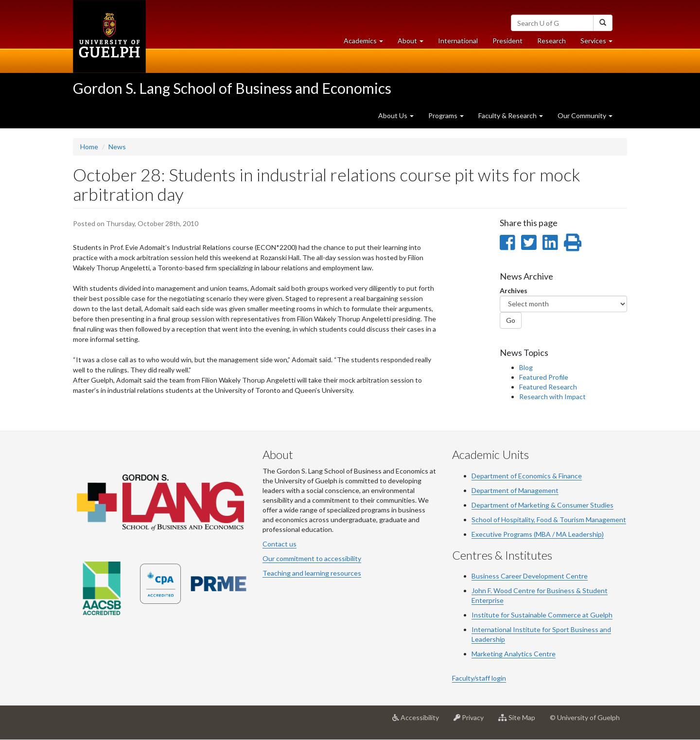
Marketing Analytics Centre (514, 654)
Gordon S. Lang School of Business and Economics (232, 88)
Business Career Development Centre (530, 576)
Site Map (520, 721)
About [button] (414, 43)
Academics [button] (367, 43)
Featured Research (548, 387)
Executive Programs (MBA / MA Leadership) (538, 534)
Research (555, 43)
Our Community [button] (585, 115)
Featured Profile (544, 377)
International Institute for (512, 629)
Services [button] (600, 43)
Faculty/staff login (479, 678)
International (458, 41)
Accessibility (419, 721)
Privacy (472, 721)
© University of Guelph (585, 717)
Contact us (280, 544)
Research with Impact (552, 396)
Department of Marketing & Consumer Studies (542, 505)
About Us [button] (396, 115)
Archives (514, 291)
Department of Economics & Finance (527, 476)
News (117, 147)
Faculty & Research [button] (511, 115)
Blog (526, 367)
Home (89, 147)
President (507, 41)
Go (511, 320)
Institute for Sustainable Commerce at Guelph (542, 615)
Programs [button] (446, 115)
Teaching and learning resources (312, 573)
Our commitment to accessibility (312, 558)
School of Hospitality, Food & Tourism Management (549, 520)
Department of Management (515, 490)
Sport (561, 629)
